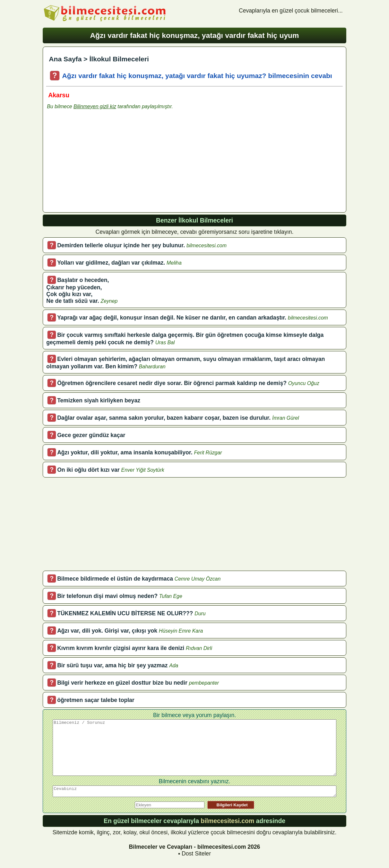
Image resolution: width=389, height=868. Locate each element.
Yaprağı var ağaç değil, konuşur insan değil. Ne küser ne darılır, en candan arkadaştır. (172, 318)
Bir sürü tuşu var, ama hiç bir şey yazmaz (112, 665)
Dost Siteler (196, 854)
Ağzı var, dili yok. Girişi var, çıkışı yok (107, 631)
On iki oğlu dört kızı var (88, 470)
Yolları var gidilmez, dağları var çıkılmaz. (111, 263)
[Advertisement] (194, 163)
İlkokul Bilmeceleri (119, 59)
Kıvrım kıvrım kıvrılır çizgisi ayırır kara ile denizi (121, 648)
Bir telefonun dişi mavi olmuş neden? (107, 596)
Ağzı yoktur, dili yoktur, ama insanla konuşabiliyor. (125, 452)
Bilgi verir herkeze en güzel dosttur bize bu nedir (122, 683)
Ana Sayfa (65, 59)
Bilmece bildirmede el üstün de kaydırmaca (115, 579)
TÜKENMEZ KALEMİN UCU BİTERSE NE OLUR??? (125, 613)
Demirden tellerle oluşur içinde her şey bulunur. (121, 245)
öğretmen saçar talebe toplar (96, 700)
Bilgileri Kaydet (231, 805)
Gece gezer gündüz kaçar (91, 435)
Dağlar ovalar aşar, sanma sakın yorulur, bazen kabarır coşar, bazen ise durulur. (164, 418)
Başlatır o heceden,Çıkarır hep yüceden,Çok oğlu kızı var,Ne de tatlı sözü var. (78, 290)
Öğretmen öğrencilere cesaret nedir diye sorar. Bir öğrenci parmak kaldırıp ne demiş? (172, 383)
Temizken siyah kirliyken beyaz (99, 400)
